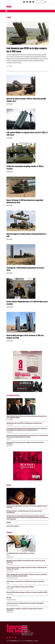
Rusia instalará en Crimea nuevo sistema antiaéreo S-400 (27, 235)
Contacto (25, 626)
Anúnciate (25, 629)
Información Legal (28, 633)
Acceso (36, 641)
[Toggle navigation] (6, 11)
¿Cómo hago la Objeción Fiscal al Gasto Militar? (20, 587)
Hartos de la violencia (13, 526)
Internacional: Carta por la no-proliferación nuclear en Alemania (25, 581)
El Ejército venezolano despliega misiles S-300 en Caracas (25, 167)
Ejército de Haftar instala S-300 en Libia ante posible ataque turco (26, 100)
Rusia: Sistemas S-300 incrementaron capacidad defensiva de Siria (25, 201)
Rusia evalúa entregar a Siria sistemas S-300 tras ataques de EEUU (25, 336)
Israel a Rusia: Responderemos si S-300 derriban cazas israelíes (27, 303)
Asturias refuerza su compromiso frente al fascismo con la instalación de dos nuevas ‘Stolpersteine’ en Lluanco (27, 436)
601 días (9, 598)
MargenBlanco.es (15, 641)
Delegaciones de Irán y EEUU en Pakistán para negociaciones (24, 423)
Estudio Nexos (29, 641)
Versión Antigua (27, 635)
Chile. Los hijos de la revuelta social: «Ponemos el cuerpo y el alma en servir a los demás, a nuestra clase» (27, 575)
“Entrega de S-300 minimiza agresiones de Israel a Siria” (25, 269)
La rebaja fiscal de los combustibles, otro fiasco (21, 553)
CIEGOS (9, 522)
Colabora (25, 627)
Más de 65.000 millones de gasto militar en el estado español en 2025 (27, 592)
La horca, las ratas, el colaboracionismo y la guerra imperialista (25, 603)
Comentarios (26, 631)
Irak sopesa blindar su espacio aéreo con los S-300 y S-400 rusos (27, 134)
